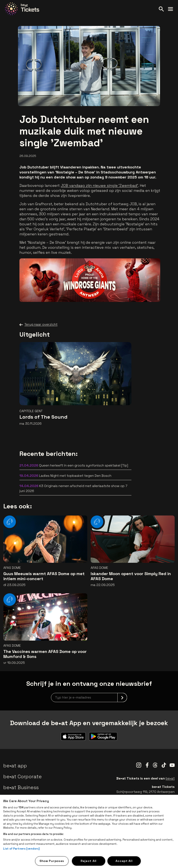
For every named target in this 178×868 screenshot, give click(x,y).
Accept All (124, 861)
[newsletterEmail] (89, 697)
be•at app (15, 766)
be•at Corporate (23, 776)
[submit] (122, 697)
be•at (170, 778)
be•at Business (21, 787)
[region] (89, 831)
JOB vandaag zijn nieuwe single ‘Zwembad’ (99, 185)
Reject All (89, 861)
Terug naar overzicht (38, 324)
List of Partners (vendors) (21, 849)
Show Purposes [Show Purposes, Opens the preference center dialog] (52, 861)
